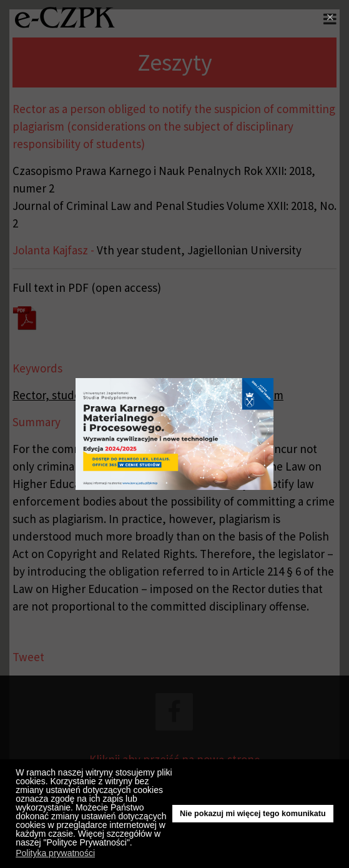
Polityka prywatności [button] (55, 853)
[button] (136, 844)
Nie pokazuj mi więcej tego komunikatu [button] (253, 814)
